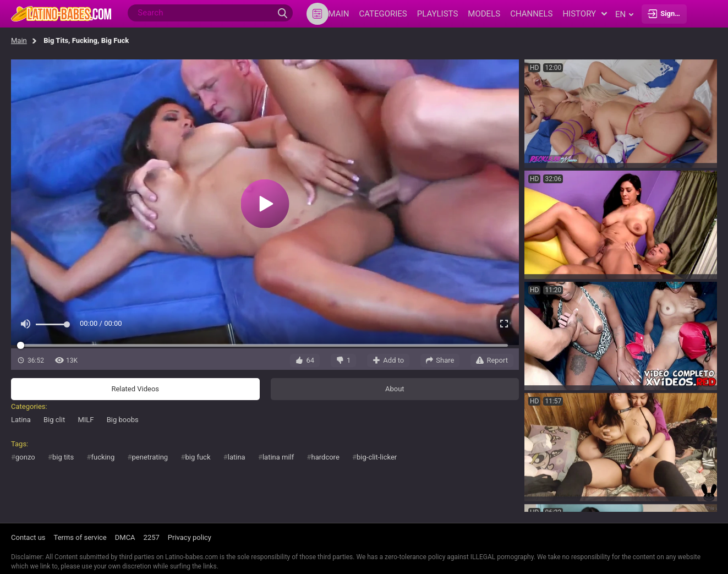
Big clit (54, 420)
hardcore (325, 457)
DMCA (125, 537)
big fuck (198, 457)
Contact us (28, 537)
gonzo (25, 457)
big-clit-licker (377, 457)
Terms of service (80, 537)
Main (19, 40)
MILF (86, 420)
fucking (103, 457)
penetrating (150, 457)
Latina (21, 420)
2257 (152, 537)
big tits (63, 457)
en (624, 14)
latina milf (278, 457)
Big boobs (123, 420)
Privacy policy (190, 537)
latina (237, 457)
